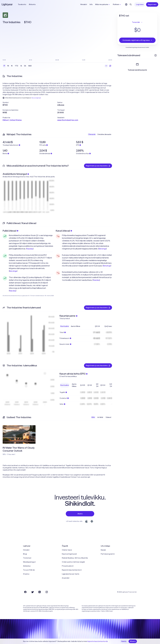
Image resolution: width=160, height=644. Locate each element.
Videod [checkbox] (108, 417)
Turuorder (137, 22)
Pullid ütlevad (10, 231)
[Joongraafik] (106, 66)
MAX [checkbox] (30, 66)
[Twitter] (32, 592)
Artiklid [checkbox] (100, 417)
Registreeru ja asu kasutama (98, 166)
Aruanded (66, 578)
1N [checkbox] (8, 66)
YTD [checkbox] (17, 66)
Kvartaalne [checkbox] (65, 326)
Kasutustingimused (69, 554)
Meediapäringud (29, 562)
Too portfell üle (29, 570)
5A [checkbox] (25, 66)
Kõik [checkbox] (93, 417)
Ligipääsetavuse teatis (71, 574)
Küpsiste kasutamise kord (72, 570)
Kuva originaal (36, 98)
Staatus (26, 574)
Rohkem (117, 4)
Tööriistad (27, 558)
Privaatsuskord (68, 566)
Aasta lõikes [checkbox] (75, 326)
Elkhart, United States (12, 120)
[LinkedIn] (40, 592)
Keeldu (124, 641)
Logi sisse (140, 4)
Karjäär (103, 550)
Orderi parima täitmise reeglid (73, 562)
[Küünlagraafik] (110, 66)
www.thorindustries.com (68, 120)
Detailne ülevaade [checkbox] (104, 134)
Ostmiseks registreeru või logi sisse (137, 40)
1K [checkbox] (12, 66)
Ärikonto (32, 4)
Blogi (25, 554)
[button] (30, 102)
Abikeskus (27, 566)
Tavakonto (22, 4)
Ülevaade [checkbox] (92, 134)
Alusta (80, 514)
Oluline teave (67, 550)
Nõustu (133, 641)
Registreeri (152, 4)
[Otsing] (131, 4)
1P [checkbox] (4, 66)
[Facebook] (25, 592)
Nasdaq (30, 249)
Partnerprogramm (108, 554)
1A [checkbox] (21, 66)
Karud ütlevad (64, 231)
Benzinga (13, 271)
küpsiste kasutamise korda (98, 641)
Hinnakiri (84, 4)
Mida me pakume (103, 4)
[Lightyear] (7, 4)
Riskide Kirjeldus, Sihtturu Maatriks (75, 558)
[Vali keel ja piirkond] (126, 4)
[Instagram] (47, 592)
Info (91, 4)
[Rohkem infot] (156, 55)
